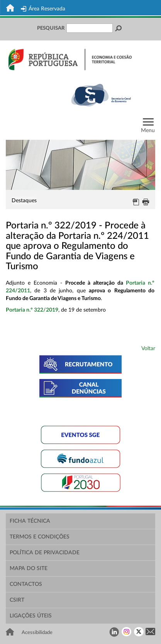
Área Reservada (43, 9)
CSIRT (17, 600)
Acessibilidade (37, 632)
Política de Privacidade (45, 553)
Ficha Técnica (30, 521)
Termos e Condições (40, 537)
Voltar (148, 349)
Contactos (26, 584)
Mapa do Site (29, 569)
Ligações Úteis (31, 616)
